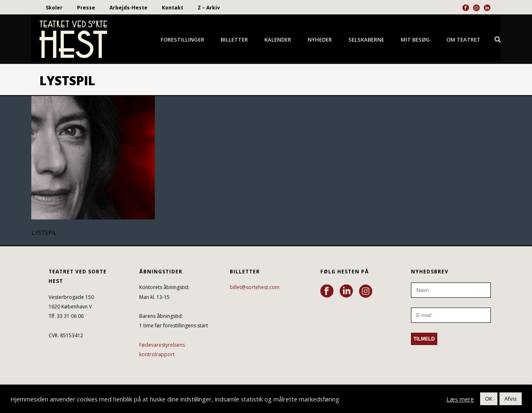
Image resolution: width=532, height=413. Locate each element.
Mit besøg (415, 40)
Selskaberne (366, 40)
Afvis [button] (511, 399)
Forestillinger (182, 40)
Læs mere (460, 399)
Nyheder (320, 40)
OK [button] (489, 399)
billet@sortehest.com (255, 287)
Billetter (234, 40)
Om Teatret (463, 40)
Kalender (278, 40)
